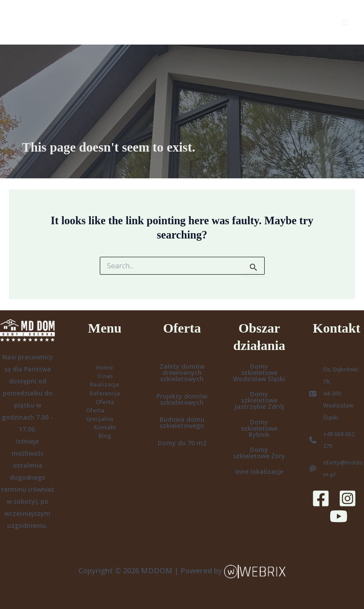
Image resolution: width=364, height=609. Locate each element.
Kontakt (105, 427)
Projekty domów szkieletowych (182, 399)
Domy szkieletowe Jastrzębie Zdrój (259, 400)
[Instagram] (348, 498)
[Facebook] (321, 498)
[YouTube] (339, 516)
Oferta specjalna (100, 414)
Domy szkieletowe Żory (259, 453)
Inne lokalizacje (259, 471)
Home (105, 367)
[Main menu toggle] (345, 23)
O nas (105, 376)
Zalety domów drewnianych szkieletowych (182, 372)
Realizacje (105, 384)
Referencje (105, 393)
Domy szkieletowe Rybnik (259, 428)
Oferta (105, 402)
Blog (105, 436)
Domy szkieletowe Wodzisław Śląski (259, 372)
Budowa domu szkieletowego (182, 422)
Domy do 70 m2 (182, 443)
